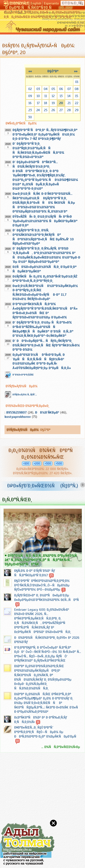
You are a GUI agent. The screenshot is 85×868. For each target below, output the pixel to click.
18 (46, 103)
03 (38, 89)
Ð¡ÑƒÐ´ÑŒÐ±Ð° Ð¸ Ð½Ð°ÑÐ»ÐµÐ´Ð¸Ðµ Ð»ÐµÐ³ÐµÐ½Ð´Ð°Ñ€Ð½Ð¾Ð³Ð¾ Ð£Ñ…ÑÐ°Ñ (48, 598)
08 (77, 89)
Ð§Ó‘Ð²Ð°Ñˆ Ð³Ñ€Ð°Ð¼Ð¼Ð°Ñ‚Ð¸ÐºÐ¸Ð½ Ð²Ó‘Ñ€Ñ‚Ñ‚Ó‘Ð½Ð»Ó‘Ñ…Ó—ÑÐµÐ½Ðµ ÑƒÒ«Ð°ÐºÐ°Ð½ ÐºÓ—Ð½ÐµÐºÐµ (42, 585)
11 (46, 96)
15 (77, 96)
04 (46, 89)
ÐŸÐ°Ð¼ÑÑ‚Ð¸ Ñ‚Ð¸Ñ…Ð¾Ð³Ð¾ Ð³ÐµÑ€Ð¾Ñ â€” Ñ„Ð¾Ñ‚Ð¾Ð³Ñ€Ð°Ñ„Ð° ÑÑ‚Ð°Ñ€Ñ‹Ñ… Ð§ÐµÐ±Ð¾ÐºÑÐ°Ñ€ (42, 560)
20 (61, 103)
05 (53, 89)
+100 (26, 464)
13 (61, 96)
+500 (59, 464)
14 (69, 96)
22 (77, 103)
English (36, 3)
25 (46, 110)
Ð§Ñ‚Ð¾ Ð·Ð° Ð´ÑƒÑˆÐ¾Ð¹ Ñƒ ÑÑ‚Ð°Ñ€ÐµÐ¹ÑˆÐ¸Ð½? (35, 573)
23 (30, 110)
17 (38, 103)
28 (69, 110)
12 (53, 96)
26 (53, 110)
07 (69, 89)
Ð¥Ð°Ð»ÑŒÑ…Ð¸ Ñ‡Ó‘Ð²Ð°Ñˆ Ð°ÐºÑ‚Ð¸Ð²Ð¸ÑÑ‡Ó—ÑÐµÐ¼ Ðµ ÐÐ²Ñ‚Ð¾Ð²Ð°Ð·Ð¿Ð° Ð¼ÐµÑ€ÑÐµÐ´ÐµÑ (47, 732)
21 (69, 103)
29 (77, 110)
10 (38, 96)
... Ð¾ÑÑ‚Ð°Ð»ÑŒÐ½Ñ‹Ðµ (61, 747)
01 (77, 82)
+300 (48, 464)
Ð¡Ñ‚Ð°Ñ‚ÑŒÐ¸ (17, 500)
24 (38, 110)
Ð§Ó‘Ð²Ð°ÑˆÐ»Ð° (17, 3)
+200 (37, 464)
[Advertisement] (26, 800)
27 (61, 110)
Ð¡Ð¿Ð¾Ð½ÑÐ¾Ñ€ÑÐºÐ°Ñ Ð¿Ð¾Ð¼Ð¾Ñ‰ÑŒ (43, 454)
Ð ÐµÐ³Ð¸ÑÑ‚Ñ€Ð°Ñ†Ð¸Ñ (30, 8)
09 (30, 96)
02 (30, 89)
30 (30, 117)
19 (53, 103)
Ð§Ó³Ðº (53, 71)
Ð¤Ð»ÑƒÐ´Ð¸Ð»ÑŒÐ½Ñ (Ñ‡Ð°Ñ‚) (43, 486)
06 (61, 89)
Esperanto (51, 3)
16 (30, 103)
